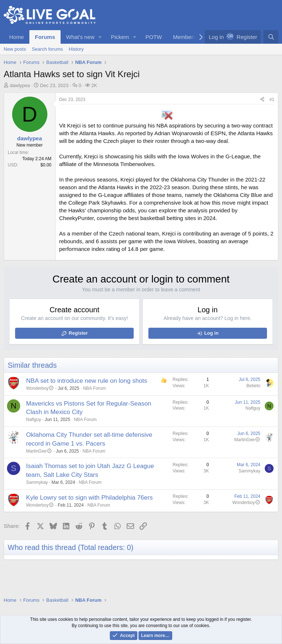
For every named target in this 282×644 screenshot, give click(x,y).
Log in (211, 333)
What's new (80, 37)
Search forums (48, 49)
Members (185, 37)
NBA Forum (94, 388)
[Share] (262, 100)
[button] (100, 37)
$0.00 (46, 165)
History (76, 49)
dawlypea (20, 85)
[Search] (271, 37)
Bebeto (253, 386)
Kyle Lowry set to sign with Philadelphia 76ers (89, 498)
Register (78, 333)
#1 (272, 100)
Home (17, 37)
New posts (15, 49)
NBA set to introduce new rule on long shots (87, 381)
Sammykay (37, 482)
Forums (45, 37)
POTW (154, 37)
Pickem (120, 37)
